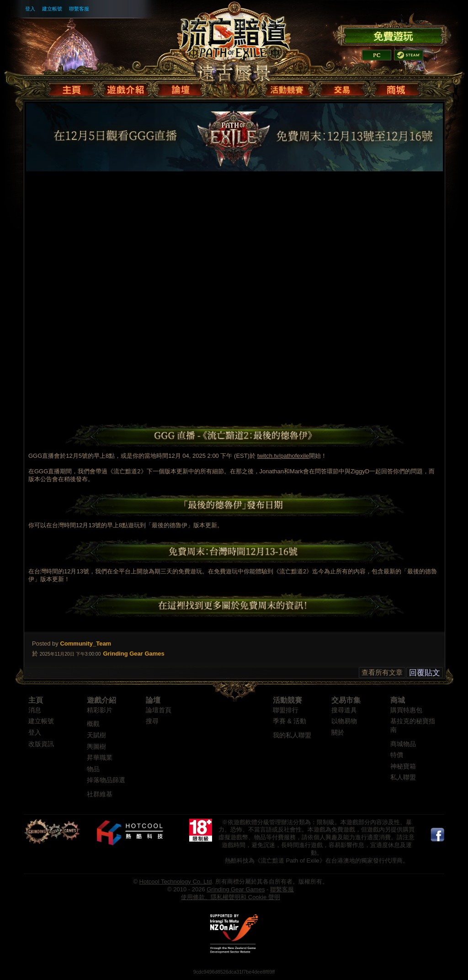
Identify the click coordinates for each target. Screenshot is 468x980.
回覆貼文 (425, 673)
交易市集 (346, 700)
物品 (93, 769)
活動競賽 (287, 700)
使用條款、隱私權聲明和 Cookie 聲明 (231, 897)
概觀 (93, 724)
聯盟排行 (286, 710)
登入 (30, 9)
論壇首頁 (159, 710)
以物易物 (344, 721)
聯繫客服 (79, 9)
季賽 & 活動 (290, 721)
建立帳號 (52, 9)
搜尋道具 (344, 710)
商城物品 (403, 744)
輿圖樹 (96, 747)
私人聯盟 (403, 777)
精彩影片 (100, 710)
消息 (35, 710)
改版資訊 (41, 744)
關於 (338, 733)
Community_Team (85, 644)
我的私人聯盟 (292, 735)
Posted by (45, 644)
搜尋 (152, 721)
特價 (397, 755)
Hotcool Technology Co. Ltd (176, 882)
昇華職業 (100, 758)
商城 (398, 700)
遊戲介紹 (101, 700)
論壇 (153, 700)
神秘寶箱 (403, 766)
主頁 (36, 700)
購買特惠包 (406, 710)
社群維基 (100, 794)
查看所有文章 (382, 672)
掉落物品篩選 (106, 780)
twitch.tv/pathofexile (283, 456)
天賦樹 (96, 735)
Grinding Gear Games (236, 889)
